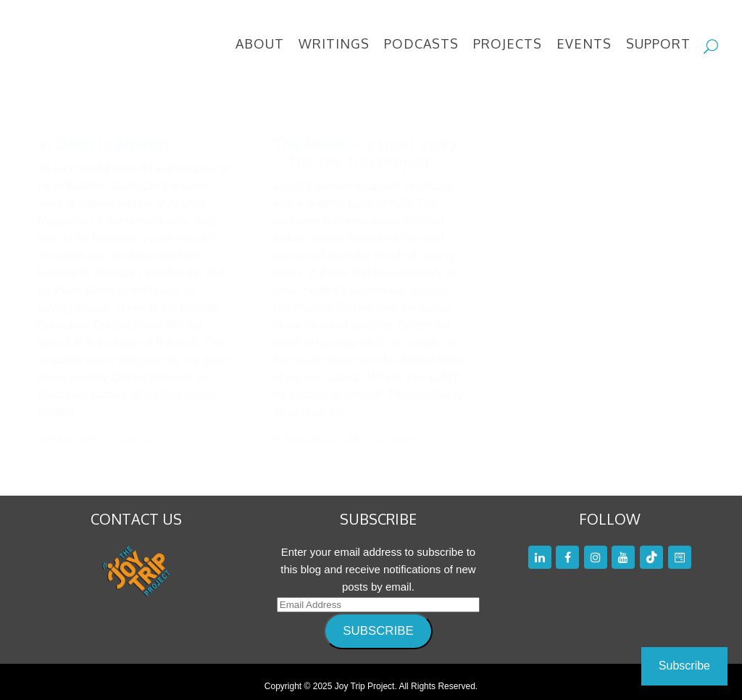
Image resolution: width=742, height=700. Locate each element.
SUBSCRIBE (378, 621)
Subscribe (684, 666)
